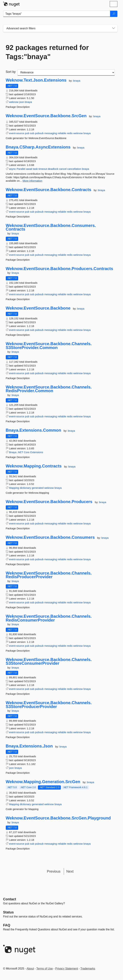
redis (70, 133)
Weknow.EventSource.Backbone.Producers (49, 502)
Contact (10, 899)
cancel (63, 169)
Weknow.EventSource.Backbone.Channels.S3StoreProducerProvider (49, 705)
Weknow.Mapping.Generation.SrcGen (43, 782)
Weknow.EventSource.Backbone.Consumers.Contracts (51, 227)
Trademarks (88, 969)
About (30, 969)
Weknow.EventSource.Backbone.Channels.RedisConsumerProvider (49, 618)
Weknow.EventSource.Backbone (38, 308)
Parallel (21, 169)
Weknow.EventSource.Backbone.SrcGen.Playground (58, 818)
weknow (14, 102)
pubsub (39, 133)
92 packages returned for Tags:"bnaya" (47, 52)
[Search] (114, 14)
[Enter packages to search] (57, 14)
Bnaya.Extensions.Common (33, 430)
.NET (20, 452)
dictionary (25, 488)
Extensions (37, 452)
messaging (51, 133)
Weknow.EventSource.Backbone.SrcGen (46, 116)
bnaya (77, 81)
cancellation (74, 169)
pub (27, 133)
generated (38, 488)
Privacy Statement (67, 969)
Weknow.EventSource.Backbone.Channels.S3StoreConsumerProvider (49, 661)
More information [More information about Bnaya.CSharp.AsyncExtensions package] (32, 181)
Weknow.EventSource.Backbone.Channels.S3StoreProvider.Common (49, 346)
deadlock (53, 169)
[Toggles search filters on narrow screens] (114, 28)
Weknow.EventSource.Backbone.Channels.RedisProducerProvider (49, 575)
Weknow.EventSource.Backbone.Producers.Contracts (59, 269)
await (29, 169)
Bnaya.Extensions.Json (29, 746)
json (22, 102)
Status (8, 912)
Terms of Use (45, 969)
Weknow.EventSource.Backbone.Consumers (50, 537)
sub (32, 133)
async (12, 169)
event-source (17, 133)
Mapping (14, 488)
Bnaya (13, 452)
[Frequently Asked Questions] (7, 925)
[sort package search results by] (66, 72)
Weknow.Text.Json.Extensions (36, 80)
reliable (62, 133)
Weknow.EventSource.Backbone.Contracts (48, 190)
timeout (43, 169)
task (35, 169)
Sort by (11, 72)
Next (70, 871)
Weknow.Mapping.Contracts (34, 466)
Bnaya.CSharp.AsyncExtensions (38, 147)
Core (27, 452)
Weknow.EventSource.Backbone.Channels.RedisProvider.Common (49, 389)
